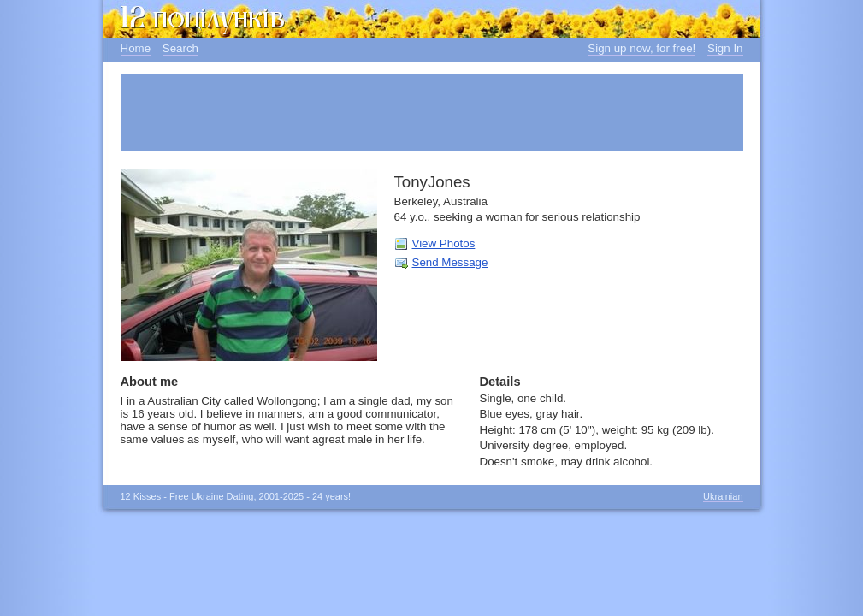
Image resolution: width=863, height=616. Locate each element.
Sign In (725, 48)
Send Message (450, 262)
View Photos (444, 243)
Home (136, 48)
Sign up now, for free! (641, 48)
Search (180, 48)
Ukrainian (723, 496)
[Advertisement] (432, 113)
